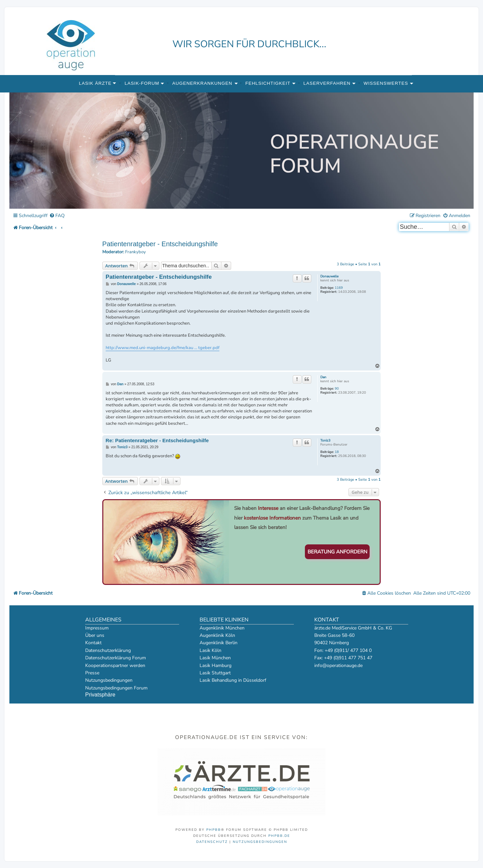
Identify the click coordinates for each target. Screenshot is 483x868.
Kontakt (93, 643)
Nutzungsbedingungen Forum (116, 688)
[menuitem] (57, 216)
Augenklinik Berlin (219, 643)
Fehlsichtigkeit (268, 83)
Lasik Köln (210, 650)
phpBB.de (279, 836)
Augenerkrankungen (202, 83)
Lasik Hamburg (216, 665)
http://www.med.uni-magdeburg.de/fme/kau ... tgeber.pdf (163, 348)
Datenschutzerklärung (108, 650)
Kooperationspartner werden (115, 665)
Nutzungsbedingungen (109, 680)
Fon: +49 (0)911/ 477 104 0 (343, 650)
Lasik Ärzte (95, 83)
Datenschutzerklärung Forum (116, 658)
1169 (339, 288)
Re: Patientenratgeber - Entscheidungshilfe (157, 440)
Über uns (95, 635)
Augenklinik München (222, 628)
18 (337, 452)
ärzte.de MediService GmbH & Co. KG (353, 628)
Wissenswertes (386, 83)
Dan (323, 377)
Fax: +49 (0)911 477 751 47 (343, 658)
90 (337, 389)
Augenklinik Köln (217, 635)
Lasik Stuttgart (215, 673)
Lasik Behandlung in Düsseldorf (233, 680)
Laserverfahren (327, 83)
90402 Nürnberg (332, 643)
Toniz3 (325, 441)
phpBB (214, 830)
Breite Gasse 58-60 (334, 635)
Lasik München (215, 658)
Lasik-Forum (142, 83)
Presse (92, 673)
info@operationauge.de (338, 665)
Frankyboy (136, 252)
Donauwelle (329, 276)
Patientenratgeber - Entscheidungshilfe (160, 244)
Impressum (97, 628)
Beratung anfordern (337, 552)
